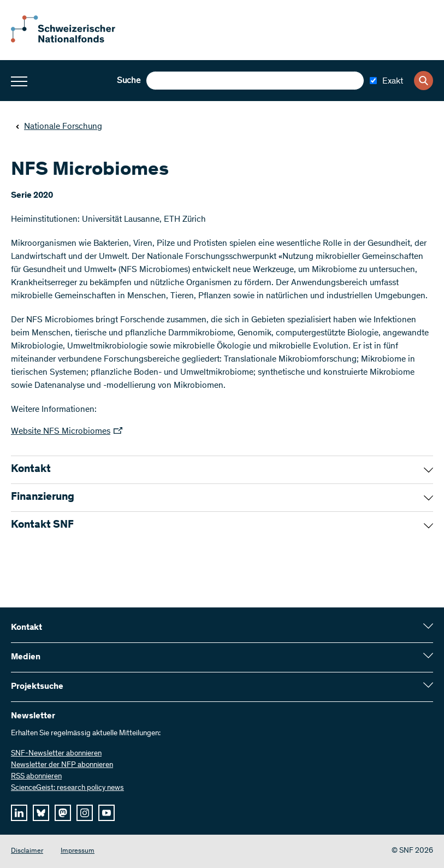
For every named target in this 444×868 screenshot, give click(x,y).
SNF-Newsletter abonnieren (56, 754)
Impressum (78, 851)
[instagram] (85, 813)
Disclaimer (27, 851)
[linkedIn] (19, 813)
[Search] (424, 81)
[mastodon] (63, 813)
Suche (129, 81)
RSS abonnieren (36, 777)
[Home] (71, 40)
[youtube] (106, 813)
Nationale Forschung (59, 127)
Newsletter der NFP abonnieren (62, 765)
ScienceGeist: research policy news (67, 788)
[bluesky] (41, 813)
